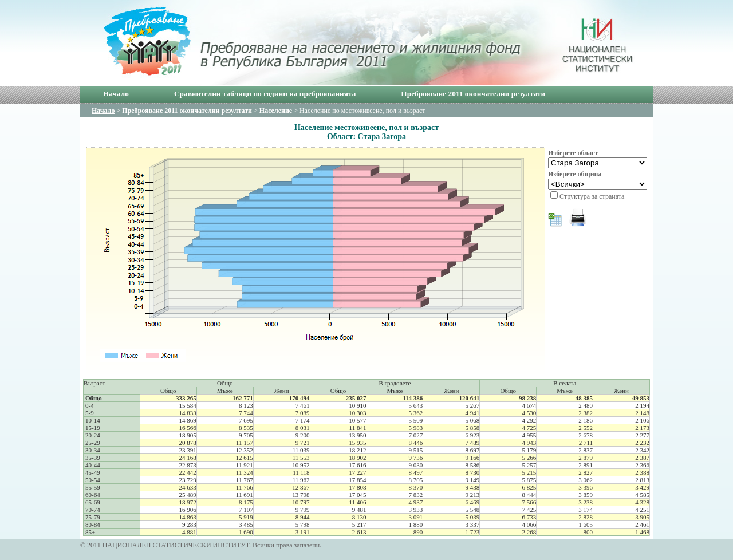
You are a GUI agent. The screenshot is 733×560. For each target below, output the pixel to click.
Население (276, 111)
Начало (116, 94)
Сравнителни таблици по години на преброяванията (265, 94)
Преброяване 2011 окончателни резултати (473, 94)
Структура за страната (592, 196)
